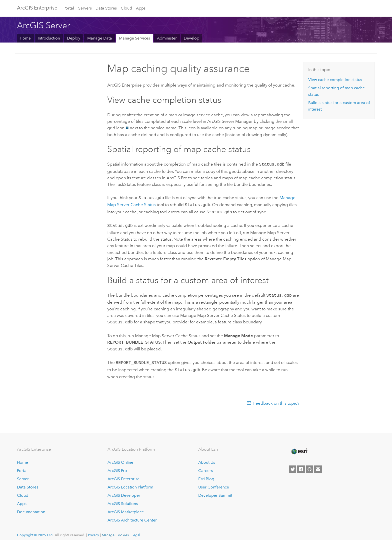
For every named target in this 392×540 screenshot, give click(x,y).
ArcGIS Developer (124, 490)
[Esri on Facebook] (301, 464)
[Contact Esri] (318, 464)
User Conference (214, 482)
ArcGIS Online (120, 458)
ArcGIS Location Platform (130, 482)
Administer (167, 38)
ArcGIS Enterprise (37, 8)
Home (25, 38)
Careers (205, 466)
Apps (141, 8)
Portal (69, 8)
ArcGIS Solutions (123, 499)
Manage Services (134, 38)
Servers (85, 8)
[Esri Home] (299, 446)
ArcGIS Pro (117, 466)
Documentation (31, 507)
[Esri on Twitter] (292, 464)
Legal (136, 530)
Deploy (74, 38)
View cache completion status (335, 80)
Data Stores (106, 8)
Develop (191, 38)
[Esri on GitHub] (309, 464)
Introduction (49, 38)
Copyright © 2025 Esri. (35, 530)
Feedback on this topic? (276, 398)
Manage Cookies (115, 530)
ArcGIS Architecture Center (132, 515)
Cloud (126, 8)
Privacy (93, 530)
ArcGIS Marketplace (126, 507)
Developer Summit (215, 490)
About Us (207, 458)
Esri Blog (206, 474)
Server (23, 474)
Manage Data (100, 38)
